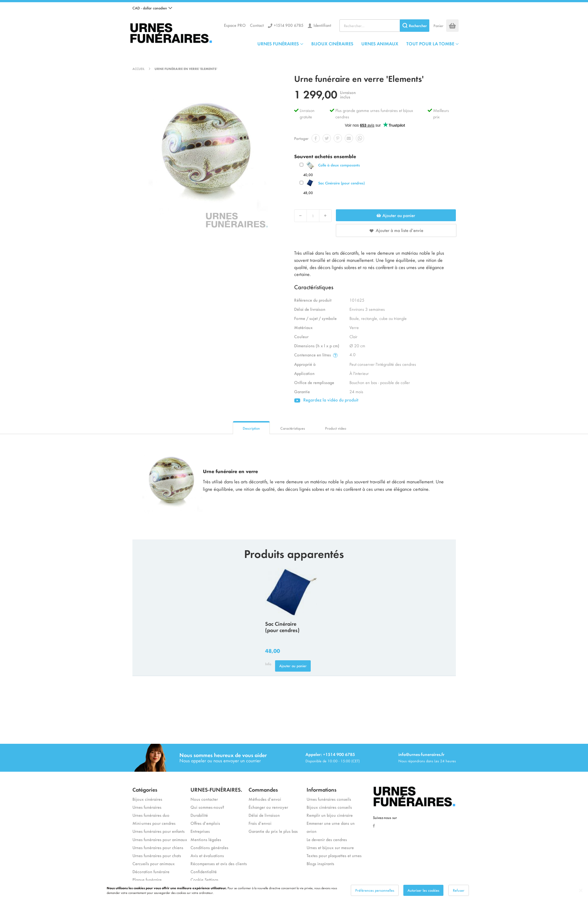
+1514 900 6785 (289, 25)
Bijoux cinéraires (147, 799)
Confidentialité (204, 871)
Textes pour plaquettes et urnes (334, 855)
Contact (257, 25)
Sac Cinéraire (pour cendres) (341, 183)
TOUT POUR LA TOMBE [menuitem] (430, 43)
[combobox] (384, 26)
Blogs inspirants (320, 863)
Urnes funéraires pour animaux (160, 839)
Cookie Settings (204, 879)
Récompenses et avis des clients (219, 863)
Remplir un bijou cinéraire (330, 815)
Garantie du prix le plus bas (273, 831)
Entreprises (200, 831)
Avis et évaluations (207, 855)
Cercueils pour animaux (154, 863)
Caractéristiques (293, 428)
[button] (152, 8)
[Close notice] (581, 890)
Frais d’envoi (260, 823)
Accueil (138, 69)
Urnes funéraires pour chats (157, 855)
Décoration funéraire (151, 871)
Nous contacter (204, 799)
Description (251, 428)
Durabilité (199, 815)
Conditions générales (209, 847)
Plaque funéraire (147, 879)
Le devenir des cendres (327, 839)
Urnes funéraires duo (151, 815)
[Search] (415, 26)
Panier (438, 26)
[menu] (358, 43)
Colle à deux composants (339, 165)
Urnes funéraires (147, 807)
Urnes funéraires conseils (329, 799)
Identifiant (322, 25)
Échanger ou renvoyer (268, 807)
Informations (322, 789)
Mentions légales (206, 839)
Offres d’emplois (205, 823)
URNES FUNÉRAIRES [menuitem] (278, 43)
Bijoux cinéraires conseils (329, 807)
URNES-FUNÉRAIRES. (216, 789)
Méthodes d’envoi (265, 799)
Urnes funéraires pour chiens (158, 847)
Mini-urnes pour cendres (154, 823)
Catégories (145, 789)
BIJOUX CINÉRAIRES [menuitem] (332, 43)
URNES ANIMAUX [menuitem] (380, 43)
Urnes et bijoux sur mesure (330, 847)
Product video (336, 428)
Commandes (263, 789)
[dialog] (294, 890)
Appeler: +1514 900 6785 (330, 754)
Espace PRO (235, 25)
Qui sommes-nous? (207, 807)
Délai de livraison (264, 815)
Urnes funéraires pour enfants (159, 831)
